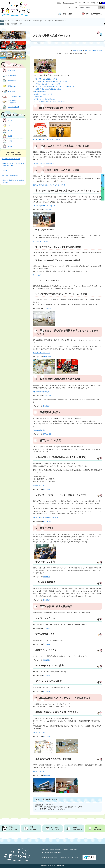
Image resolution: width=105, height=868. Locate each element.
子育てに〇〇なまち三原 (39, 21)
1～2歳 (7, 131)
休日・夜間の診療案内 (94, 14)
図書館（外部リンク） (40, 771)
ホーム (7, 21)
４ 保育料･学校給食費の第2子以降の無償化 (58, 379)
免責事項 (4, 171)
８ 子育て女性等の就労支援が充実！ (55, 606)
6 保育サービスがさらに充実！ (44, 94)
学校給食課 (46, 406)
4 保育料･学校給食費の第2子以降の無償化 (47, 89)
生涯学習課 (46, 775)
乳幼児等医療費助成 (39, 430)
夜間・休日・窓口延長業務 (10, 175)
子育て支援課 (47, 357)
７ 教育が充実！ (45, 528)
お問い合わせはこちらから (57, 809)
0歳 (6, 125)
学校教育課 (46, 577)
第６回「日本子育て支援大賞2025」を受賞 (46, 139)
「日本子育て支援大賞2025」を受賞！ (46, 79)
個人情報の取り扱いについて (11, 159)
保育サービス (9, 86)
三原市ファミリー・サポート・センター (45, 518)
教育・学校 (9, 91)
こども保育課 (47, 396)
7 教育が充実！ (39, 97)
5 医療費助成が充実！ (41, 92)
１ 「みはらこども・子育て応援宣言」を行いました (50, 82)
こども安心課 (47, 210)
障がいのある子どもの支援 (9, 102)
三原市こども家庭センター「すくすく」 (45, 206)
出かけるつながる (11, 107)
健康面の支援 (9, 75)
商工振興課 (46, 629)
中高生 (7, 146)
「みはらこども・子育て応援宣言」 (44, 163)
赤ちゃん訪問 (37, 275)
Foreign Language (68, 3)
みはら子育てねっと (17, 21)
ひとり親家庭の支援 (11, 96)
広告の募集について (74, 857)
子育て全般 (27, 21)
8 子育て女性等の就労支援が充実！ (45, 99)
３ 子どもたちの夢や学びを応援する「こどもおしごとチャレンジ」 (55, 87)
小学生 (7, 141)
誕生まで (8, 120)
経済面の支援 (9, 81)
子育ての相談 (67, 14)
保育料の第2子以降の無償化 (42, 392)
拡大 (84, 3)
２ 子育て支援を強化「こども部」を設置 (47, 84)
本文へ (59, 3)
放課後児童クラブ (38, 485)
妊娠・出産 (9, 70)
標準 (88, 3)
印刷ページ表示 (77, 50)
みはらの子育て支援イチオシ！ (14, 24)
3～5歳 (7, 136)
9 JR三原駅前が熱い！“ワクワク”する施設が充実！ (50, 102)
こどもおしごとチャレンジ (41, 353)
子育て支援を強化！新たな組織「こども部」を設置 (49, 185)
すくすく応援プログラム (41, 242)
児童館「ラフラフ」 (39, 732)
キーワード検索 (73, 7)
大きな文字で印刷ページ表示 (93, 50)
